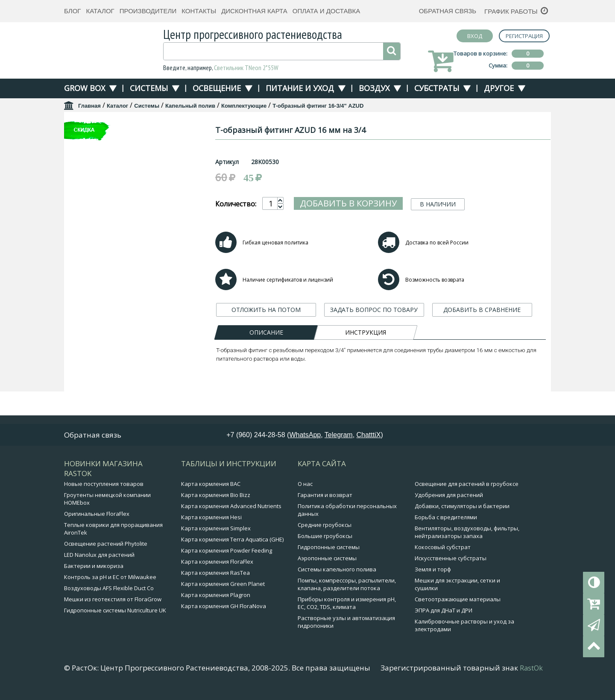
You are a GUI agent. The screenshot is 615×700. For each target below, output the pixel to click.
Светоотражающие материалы (458, 607)
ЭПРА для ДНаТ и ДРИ (444, 618)
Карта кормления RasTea (215, 581)
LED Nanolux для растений (99, 563)
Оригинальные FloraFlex (97, 522)
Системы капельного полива (337, 577)
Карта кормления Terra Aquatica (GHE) (232, 547)
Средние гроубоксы (325, 533)
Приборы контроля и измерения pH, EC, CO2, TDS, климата (347, 611)
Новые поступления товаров (104, 492)
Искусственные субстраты (451, 566)
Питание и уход (300, 88)
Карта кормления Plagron (216, 603)
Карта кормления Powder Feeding (227, 559)
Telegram (339, 443)
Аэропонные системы (327, 566)
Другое (499, 88)
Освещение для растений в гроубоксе (467, 492)
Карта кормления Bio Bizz (216, 503)
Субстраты (437, 88)
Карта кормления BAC (211, 492)
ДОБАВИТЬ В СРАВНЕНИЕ (482, 350)
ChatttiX (369, 443)
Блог (72, 11)
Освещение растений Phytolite (106, 552)
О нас (305, 492)
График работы (511, 11)
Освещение (217, 88)
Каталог (100, 11)
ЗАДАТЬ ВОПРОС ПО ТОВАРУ (374, 350)
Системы (149, 88)
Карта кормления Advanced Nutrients (231, 514)
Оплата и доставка (327, 11)
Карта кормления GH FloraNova (224, 614)
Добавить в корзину (348, 203)
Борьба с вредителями (446, 525)
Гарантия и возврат (325, 503)
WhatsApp (305, 443)
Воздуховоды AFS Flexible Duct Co (109, 596)
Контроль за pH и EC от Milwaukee (110, 585)
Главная (89, 106)
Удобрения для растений (449, 503)
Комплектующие (244, 106)
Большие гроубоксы (325, 544)
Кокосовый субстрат (443, 555)
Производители (148, 11)
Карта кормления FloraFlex (217, 570)
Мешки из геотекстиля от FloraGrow (113, 607)
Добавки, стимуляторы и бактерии (462, 514)
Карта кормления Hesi (211, 525)
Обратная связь (448, 11)
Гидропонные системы (329, 555)
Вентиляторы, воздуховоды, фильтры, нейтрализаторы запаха (467, 540)
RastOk (531, 676)
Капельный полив (190, 106)
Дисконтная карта (254, 11)
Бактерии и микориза (94, 574)
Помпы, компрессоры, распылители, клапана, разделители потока (347, 592)
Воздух (374, 88)
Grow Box (85, 88)
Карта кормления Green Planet (223, 592)
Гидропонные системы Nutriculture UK (115, 618)
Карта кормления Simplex (216, 536)
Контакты (199, 11)
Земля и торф (433, 577)
